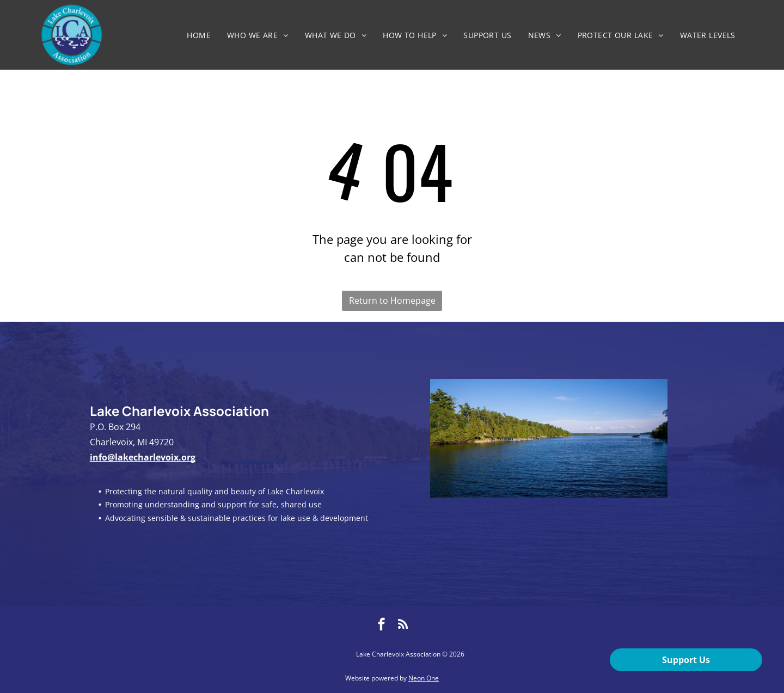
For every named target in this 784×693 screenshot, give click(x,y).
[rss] (403, 625)
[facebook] (381, 625)
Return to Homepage (392, 300)
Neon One (424, 678)
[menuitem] (199, 35)
